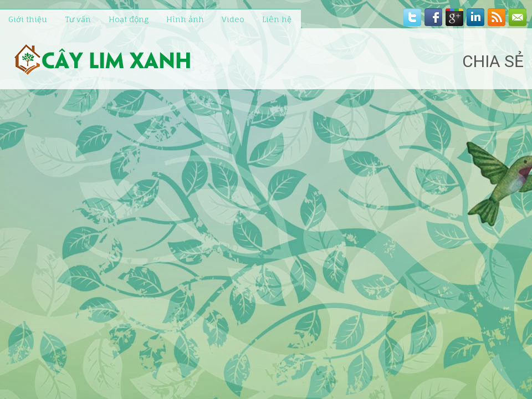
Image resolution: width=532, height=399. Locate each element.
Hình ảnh (185, 19)
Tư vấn (78, 19)
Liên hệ (277, 19)
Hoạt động (129, 19)
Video (233, 19)
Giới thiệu (28, 19)
